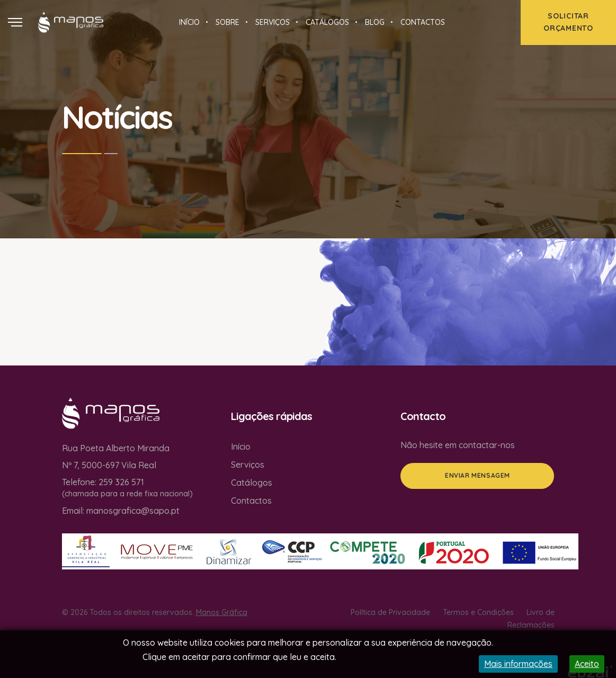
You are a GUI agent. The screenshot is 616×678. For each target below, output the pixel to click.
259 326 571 (121, 482)
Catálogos (252, 483)
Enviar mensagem (477, 475)
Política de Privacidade (390, 612)
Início (241, 447)
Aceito (587, 664)
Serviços (248, 465)
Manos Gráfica (222, 612)
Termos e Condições (478, 612)
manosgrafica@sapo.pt (133, 511)
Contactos (251, 501)
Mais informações (518, 664)
